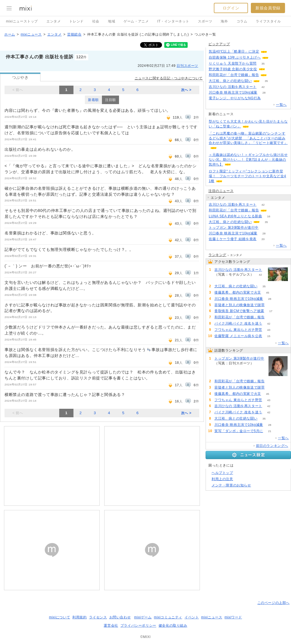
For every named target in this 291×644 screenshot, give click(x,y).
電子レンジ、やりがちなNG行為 (235, 98)
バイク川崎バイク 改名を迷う (238, 323)
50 (271, 305)
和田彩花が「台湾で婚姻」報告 (234, 75)
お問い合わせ (120, 617)
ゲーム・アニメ (136, 21)
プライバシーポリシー (138, 626)
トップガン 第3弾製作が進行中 (234, 228)
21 (270, 431)
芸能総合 (74, 34)
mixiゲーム (143, 617)
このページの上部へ (273, 603)
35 (263, 64)
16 (269, 216)
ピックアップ (219, 44)
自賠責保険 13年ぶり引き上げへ (235, 57)
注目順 (110, 100)
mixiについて (60, 617)
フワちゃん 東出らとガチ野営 (238, 330)
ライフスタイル (268, 21)
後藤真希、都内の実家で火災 (238, 292)
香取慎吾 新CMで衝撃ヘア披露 (239, 311)
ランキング (217, 255)
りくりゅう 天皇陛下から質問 (233, 63)
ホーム (10, 34)
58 (275, 58)
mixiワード (233, 617)
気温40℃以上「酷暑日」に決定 (234, 51)
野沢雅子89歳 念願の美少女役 (233, 69)
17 (271, 311)
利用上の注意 (222, 479)
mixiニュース (31, 34)
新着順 (93, 100)
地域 (111, 21)
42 (263, 87)
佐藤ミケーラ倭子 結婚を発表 (233, 239)
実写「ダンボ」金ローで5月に (239, 431)
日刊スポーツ (187, 66)
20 (263, 239)
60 (273, 75)
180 (271, 69)
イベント (192, 617)
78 (265, 228)
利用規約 (79, 617)
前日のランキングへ (272, 446)
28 (264, 93)
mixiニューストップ (22, 21)
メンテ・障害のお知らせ (231, 485)
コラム (242, 21)
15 (269, 336)
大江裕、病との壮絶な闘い (230, 81)
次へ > (186, 90)
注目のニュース (221, 191)
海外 (224, 21)
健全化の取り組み (173, 626)
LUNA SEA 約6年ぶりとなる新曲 (235, 216)
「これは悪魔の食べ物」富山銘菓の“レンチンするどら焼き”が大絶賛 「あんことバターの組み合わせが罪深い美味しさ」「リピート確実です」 (248, 138)
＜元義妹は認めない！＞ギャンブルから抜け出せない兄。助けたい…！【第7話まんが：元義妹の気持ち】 (248, 160)
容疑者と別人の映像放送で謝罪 (239, 305)
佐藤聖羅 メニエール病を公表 (238, 336)
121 (268, 98)
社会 (96, 21)
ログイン (231, 8)
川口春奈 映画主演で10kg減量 (233, 92)
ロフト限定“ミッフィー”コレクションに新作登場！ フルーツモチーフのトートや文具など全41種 (247, 176)
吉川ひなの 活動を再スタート (233, 87)
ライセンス (98, 617)
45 (268, 293)
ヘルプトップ (222, 473)
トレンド (76, 21)
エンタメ (54, 21)
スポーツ (205, 21)
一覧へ (281, 105)
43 (269, 330)
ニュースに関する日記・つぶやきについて (169, 78)
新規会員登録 (268, 8)
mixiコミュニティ (168, 617)
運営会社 (111, 626)
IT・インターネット (173, 21)
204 (274, 52)
